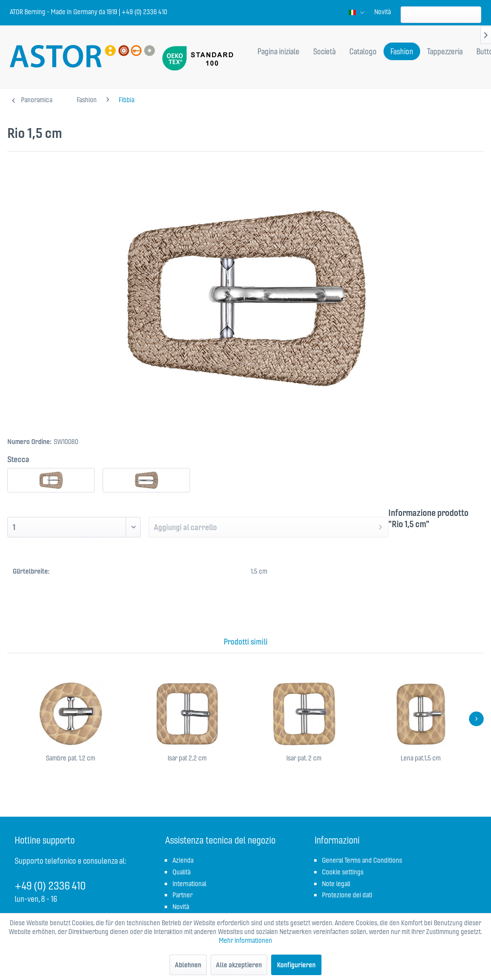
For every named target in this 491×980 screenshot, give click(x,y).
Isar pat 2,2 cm (187, 758)
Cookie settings (343, 872)
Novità (383, 12)
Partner (182, 895)
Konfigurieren (296, 965)
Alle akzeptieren (239, 965)
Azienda (183, 860)
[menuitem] (383, 12)
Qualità (181, 872)
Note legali (336, 884)
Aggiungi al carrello (268, 526)
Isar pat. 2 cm (304, 758)
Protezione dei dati (347, 895)
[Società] (324, 51)
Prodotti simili (246, 642)
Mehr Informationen (245, 940)
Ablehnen (188, 965)
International (189, 884)
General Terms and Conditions (362, 860)
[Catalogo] (363, 51)
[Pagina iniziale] (278, 51)
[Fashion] (402, 51)
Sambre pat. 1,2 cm (71, 758)
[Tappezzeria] (445, 51)
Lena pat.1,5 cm (421, 758)
